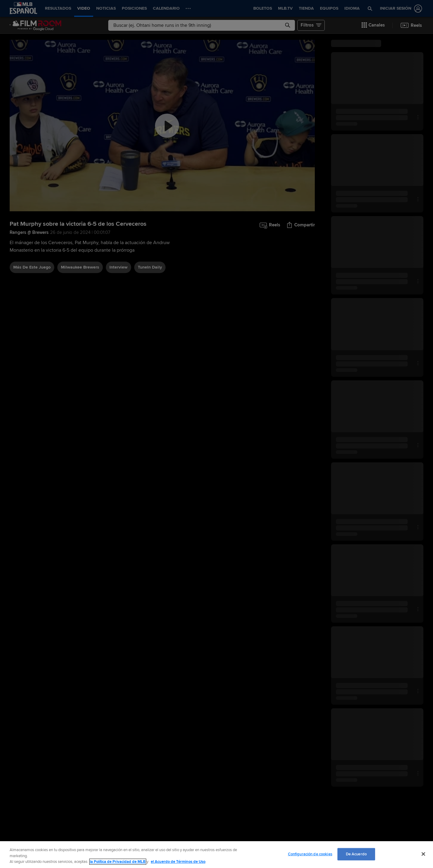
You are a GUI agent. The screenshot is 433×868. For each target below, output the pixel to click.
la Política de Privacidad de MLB (118, 862)
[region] (216, 855)
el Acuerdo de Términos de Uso (178, 862)
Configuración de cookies (310, 854)
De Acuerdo (356, 854)
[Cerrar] (423, 854)
